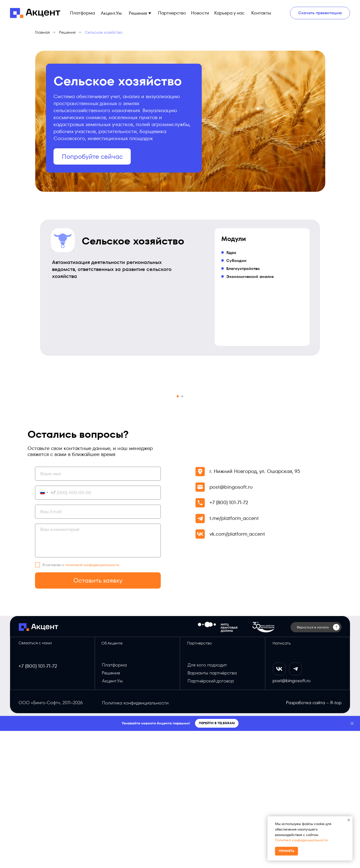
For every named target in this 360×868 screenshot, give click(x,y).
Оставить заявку (98, 718)
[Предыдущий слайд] (47, 457)
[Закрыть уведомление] (349, 820)
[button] (150, 13)
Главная (42, 32)
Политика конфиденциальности (301, 840)
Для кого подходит (207, 802)
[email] (98, 649)
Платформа (114, 802)
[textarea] (98, 678)
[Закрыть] (352, 861)
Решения (67, 32)
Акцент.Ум (112, 818)
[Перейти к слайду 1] (178, 533)
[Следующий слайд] (312, 457)
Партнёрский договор (211, 818)
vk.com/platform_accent (237, 671)
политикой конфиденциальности (92, 702)
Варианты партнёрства (212, 810)
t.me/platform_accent (234, 655)
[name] (98, 611)
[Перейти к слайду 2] (182, 533)
